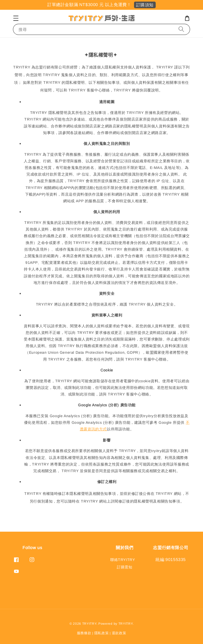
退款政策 (119, 633)
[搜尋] (181, 29)
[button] (16, 18)
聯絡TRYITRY (123, 560)
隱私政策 (102, 633)
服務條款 (84, 633)
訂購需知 (124, 567)
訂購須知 (145, 5)
